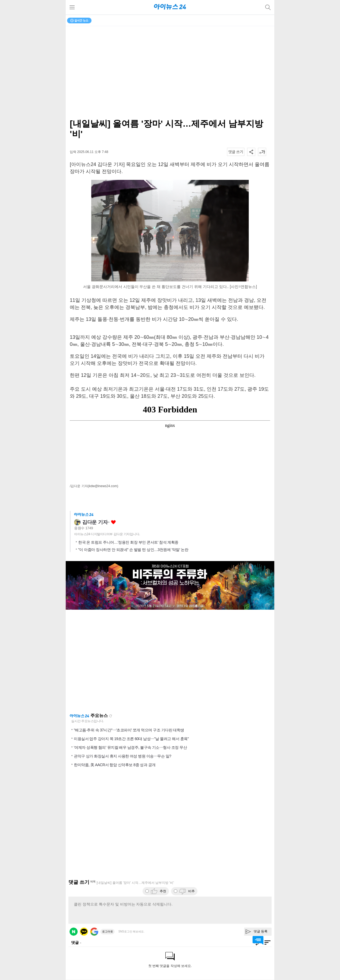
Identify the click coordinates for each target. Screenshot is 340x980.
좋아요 (113, 522)
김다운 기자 (95, 522)
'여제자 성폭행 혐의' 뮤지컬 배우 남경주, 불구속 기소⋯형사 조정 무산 (130, 747)
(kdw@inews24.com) (103, 486)
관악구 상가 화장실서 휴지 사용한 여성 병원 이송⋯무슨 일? (122, 756)
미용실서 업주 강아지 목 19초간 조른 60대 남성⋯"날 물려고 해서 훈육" (131, 739)
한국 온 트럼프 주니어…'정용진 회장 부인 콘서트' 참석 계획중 (128, 542)
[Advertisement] (170, 661)
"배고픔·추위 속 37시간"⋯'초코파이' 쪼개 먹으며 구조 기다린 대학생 (129, 730)
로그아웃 (108, 932)
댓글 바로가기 (258, 940)
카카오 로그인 (84, 932)
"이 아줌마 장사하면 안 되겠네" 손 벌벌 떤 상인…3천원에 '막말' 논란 (133, 550)
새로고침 (111, 716)
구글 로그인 (94, 932)
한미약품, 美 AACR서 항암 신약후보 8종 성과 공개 (115, 765)
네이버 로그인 (74, 932)
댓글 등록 (261, 931)
